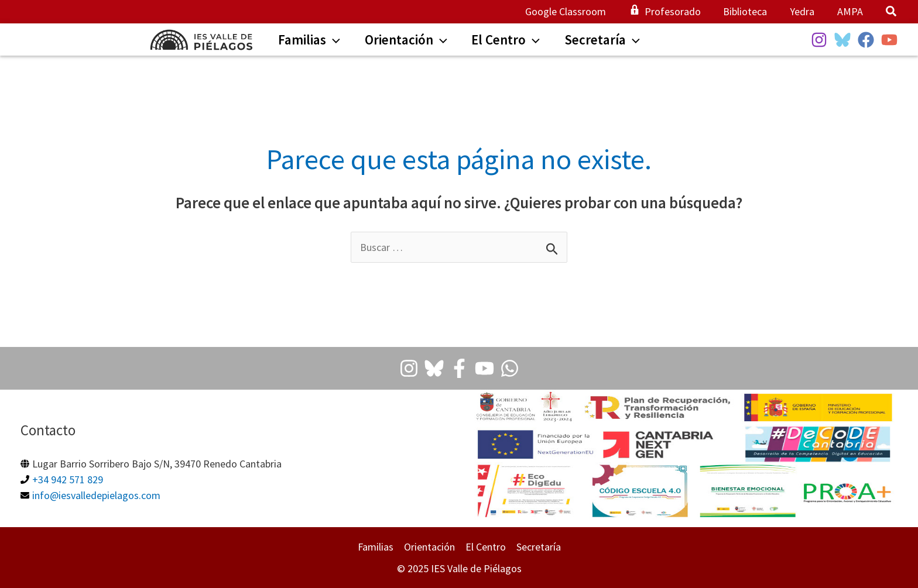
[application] (330, 41)
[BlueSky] (842, 40)
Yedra (804, 11)
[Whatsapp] (510, 368)
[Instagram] (819, 40)
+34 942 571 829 (68, 479)
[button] (892, 13)
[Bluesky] (434, 368)
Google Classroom (573, 11)
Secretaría (539, 547)
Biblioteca (749, 11)
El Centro (486, 547)
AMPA (851, 11)
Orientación (429, 547)
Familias (376, 547)
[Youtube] (484, 368)
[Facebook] (866, 40)
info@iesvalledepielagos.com (96, 495)
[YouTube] (889, 40)
